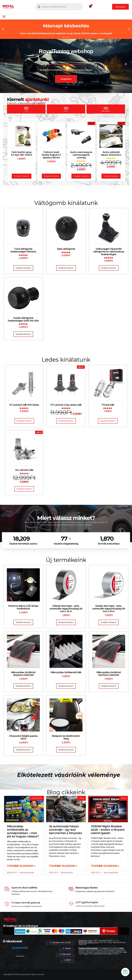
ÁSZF (67, 960)
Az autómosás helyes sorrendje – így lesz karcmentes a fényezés (65, 830)
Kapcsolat (65, 954)
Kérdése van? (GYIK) (60, 943)
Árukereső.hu (20, 956)
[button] (4, 17)
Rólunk (67, 948)
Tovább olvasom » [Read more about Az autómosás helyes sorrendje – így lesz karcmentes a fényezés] (63, 866)
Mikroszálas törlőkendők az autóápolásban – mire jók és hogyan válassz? (23, 831)
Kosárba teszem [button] (23, 268)
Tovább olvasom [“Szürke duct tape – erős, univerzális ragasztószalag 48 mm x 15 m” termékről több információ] (109, 622)
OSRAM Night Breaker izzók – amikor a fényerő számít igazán (108, 830)
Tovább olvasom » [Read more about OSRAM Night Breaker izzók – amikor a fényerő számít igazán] (105, 866)
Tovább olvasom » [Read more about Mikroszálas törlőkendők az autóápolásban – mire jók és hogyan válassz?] (21, 866)
